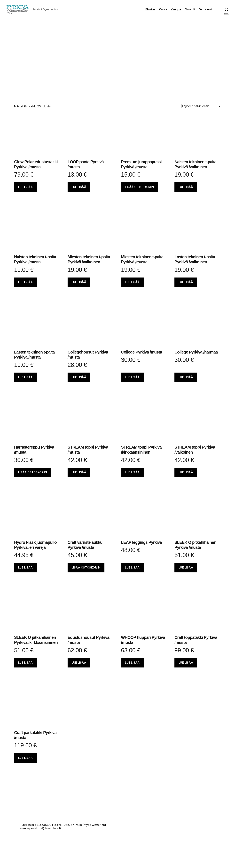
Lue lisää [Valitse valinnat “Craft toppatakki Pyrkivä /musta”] (186, 667)
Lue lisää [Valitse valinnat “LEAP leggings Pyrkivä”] (132, 572)
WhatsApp (99, 830)
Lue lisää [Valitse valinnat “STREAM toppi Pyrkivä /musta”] (79, 477)
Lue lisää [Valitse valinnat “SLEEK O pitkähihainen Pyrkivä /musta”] (186, 572)
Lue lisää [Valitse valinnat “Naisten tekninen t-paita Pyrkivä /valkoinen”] (186, 192)
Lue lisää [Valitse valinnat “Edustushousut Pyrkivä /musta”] (79, 667)
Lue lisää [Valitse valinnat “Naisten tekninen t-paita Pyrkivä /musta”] (25, 287)
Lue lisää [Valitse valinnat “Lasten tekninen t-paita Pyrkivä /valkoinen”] (186, 287)
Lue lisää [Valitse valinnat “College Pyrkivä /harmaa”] (186, 382)
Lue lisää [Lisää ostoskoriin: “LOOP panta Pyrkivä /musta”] (79, 192)
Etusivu (150, 12)
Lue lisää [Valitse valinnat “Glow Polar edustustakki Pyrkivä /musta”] (25, 192)
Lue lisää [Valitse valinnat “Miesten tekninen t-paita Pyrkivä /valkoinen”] (79, 287)
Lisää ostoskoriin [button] (139, 192)
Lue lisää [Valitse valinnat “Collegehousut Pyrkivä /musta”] (79, 382)
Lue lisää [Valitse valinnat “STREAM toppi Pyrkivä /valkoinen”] (186, 477)
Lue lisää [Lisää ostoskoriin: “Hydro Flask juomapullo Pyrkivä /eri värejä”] (25, 572)
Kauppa (176, 12)
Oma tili (190, 12)
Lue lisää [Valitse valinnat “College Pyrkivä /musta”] (132, 382)
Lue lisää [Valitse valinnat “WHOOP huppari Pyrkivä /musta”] (132, 667)
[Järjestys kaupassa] (201, 111)
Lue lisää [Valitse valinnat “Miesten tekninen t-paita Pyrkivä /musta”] (132, 287)
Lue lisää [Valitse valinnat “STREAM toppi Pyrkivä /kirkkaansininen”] (132, 477)
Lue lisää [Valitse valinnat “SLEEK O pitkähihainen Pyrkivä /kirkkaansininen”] (25, 667)
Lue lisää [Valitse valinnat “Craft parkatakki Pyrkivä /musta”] (25, 763)
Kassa (163, 12)
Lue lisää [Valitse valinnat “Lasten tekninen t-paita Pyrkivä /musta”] (25, 382)
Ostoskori (205, 12)
